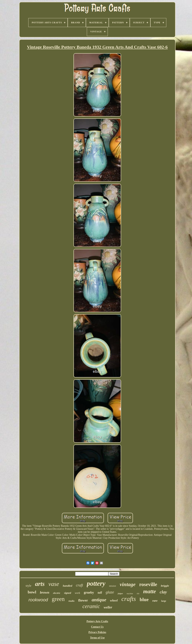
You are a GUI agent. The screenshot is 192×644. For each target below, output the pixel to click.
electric (57, 593)
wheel (114, 600)
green (58, 599)
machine (130, 594)
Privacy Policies (97, 632)
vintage (128, 584)
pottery (96, 584)
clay (163, 592)
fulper (120, 593)
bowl (32, 592)
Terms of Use (97, 638)
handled (67, 586)
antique (99, 600)
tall (100, 593)
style (28, 586)
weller (108, 607)
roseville (148, 584)
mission (113, 586)
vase (54, 584)
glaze (110, 592)
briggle (165, 586)
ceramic (91, 606)
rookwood (38, 600)
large (164, 601)
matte (150, 591)
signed (68, 593)
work (77, 593)
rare (155, 601)
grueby (89, 592)
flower (83, 600)
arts (40, 584)
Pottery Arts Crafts (97, 621)
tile (138, 593)
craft (79, 585)
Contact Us (97, 627)
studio (72, 601)
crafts (129, 599)
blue (144, 600)
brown (45, 592)
